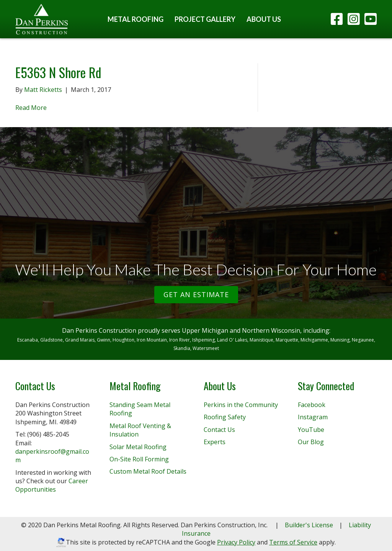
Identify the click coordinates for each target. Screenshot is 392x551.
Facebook (312, 405)
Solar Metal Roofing (138, 447)
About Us (264, 19)
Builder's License (309, 525)
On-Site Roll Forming (139, 459)
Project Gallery (205, 19)
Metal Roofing (136, 19)
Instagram (313, 417)
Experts (215, 442)
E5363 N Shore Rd (58, 72)
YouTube (311, 430)
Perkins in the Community (241, 405)
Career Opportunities (52, 485)
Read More (31, 108)
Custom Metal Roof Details (148, 471)
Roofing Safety (225, 417)
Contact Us (219, 430)
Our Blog (311, 442)
